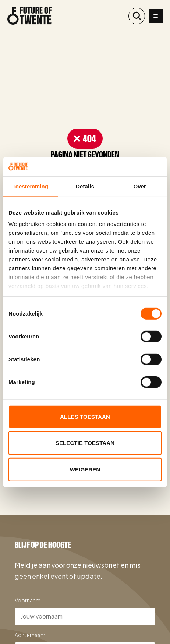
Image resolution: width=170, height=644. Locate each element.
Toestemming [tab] (31, 186)
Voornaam (28, 600)
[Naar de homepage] (29, 16)
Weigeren (85, 469)
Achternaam (30, 635)
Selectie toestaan (85, 443)
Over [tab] (140, 186)
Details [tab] (85, 186)
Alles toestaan (85, 417)
